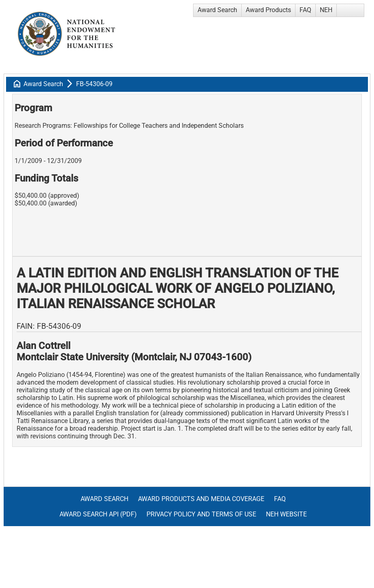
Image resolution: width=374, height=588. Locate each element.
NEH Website (286, 514)
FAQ (305, 10)
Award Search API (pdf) (98, 514)
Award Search (217, 10)
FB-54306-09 (94, 84)
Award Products (268, 10)
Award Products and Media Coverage (201, 499)
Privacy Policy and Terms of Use (201, 514)
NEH (326, 10)
